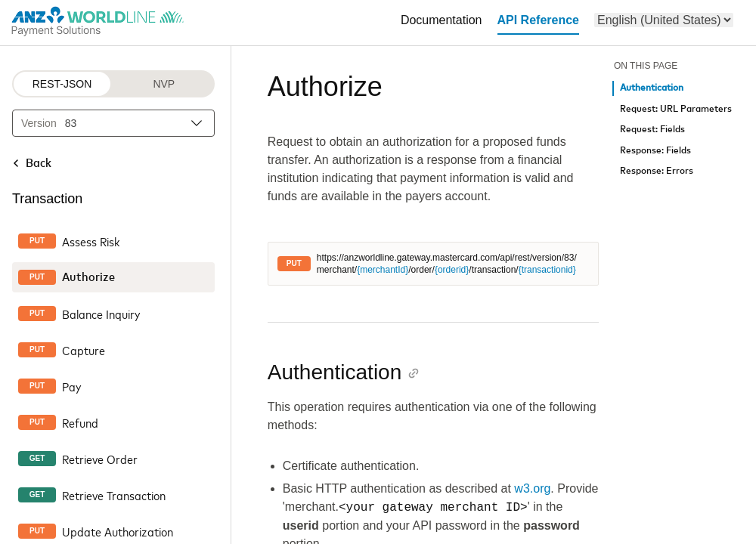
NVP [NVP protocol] (164, 84)
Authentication (652, 88)
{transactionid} (547, 270)
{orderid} (452, 270)
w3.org (532, 488)
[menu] (664, 20)
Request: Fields (652, 130)
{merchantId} (383, 270)
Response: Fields (655, 151)
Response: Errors (657, 171)
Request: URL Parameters (676, 109)
